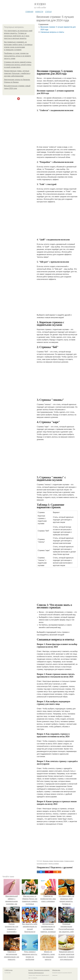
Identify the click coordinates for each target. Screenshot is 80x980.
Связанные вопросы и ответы (52, 32)
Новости (39, 11)
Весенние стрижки (48, 861)
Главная (29, 11)
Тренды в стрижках (54, 864)
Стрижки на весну (69, 861)
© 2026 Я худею (9, 970)
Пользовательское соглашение (42, 970)
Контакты (31, 970)
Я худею (40, 4)
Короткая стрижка (59, 861)
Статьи (48, 11)
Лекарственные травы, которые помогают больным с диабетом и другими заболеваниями (17, 73)
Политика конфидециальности (36, 973)
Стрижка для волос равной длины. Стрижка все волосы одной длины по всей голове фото (18, 65)
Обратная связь (56, 970)
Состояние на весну (42, 864)
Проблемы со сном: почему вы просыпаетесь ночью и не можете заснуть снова (18, 56)
